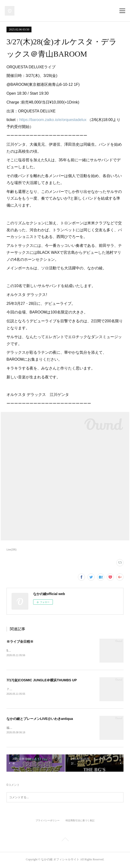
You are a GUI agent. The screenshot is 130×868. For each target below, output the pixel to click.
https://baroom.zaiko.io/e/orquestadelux (53, 120)
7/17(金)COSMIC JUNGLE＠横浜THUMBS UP (42, 680)
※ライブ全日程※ (20, 642)
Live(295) (12, 550)
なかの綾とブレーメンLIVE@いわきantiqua (40, 719)
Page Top (65, 841)
